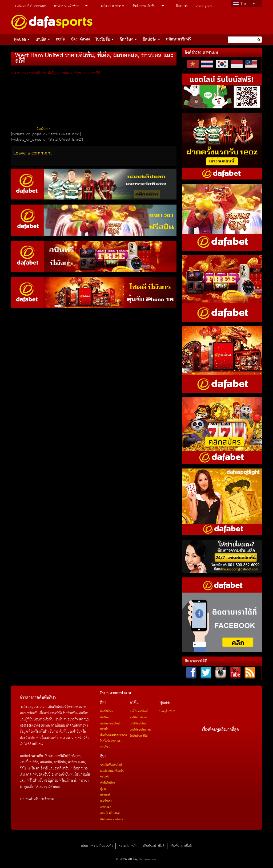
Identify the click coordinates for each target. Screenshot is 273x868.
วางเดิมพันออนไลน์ (111, 765)
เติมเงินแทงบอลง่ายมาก (114, 735)
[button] (259, 40)
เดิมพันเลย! (43, 129)
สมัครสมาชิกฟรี (178, 39)
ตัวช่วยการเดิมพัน (144, 6)
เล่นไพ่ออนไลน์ (138, 724)
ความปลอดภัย (128, 846)
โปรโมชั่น (103, 40)
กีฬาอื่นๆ (127, 40)
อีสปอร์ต (150, 40)
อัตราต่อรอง (81, 39)
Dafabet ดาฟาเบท (112, 6)
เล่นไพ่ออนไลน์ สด (140, 730)
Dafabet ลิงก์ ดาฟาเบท (31, 6)
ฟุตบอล (20, 40)
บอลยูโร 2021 (168, 711)
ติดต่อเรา (182, 6)
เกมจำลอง (106, 801)
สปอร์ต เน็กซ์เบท (110, 813)
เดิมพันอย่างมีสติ (154, 846)
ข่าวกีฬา (105, 747)
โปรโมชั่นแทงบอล (110, 741)
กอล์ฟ (61, 39)
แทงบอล (105, 718)
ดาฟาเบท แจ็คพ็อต (67, 6)
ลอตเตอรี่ (105, 795)
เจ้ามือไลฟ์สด (108, 783)
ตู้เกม (103, 789)
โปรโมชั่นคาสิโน (139, 736)
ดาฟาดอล (106, 807)
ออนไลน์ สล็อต (138, 718)
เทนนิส (41, 40)
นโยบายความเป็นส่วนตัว (97, 846)
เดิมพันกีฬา (107, 711)
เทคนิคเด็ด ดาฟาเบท (112, 820)
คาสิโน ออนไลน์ (139, 711)
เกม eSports (204, 6)
